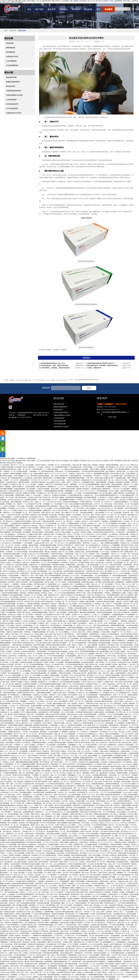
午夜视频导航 (40, 714)
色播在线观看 (39, 474)
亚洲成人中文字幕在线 (96, 710)
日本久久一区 (83, 547)
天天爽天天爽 (115, 547)
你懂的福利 (89, 701)
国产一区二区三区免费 (65, 905)
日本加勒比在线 (130, 476)
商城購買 (108, 9)
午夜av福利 (89, 690)
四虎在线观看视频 (92, 552)
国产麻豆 (127, 951)
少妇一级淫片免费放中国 (59, 476)
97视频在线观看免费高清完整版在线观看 (77, 860)
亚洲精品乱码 (25, 647)
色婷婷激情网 (42, 651)
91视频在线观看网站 (79, 586)
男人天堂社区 (107, 879)
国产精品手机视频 (20, 938)
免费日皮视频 (99, 712)
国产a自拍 (86, 873)
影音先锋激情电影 (14, 677)
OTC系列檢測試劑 (12, 108)
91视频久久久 (55, 591)
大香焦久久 (47, 495)
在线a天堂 (70, 784)
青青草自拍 (77, 805)
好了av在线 (87, 775)
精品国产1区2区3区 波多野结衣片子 (125, 834)
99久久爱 (74, 755)
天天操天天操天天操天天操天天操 (39, 497)
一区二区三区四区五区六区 (54, 812)
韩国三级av (72, 636)
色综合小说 (16, 818)
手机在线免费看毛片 (15, 673)
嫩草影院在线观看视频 (88, 612)
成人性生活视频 (47, 573)
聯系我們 (76, 9)
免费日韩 (43, 528)
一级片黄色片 (31, 946)
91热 (5, 714)
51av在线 (80, 734)
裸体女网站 (76, 857)
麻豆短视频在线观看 (36, 552)
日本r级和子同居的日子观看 (110, 831)
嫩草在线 (18, 684)
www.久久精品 (83, 970)
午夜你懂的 (36, 940)
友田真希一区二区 (62, 699)
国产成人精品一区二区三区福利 (56, 582)
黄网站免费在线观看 (83, 797)
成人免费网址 (16, 712)
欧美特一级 (94, 773)
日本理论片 (98, 476)
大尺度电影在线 (101, 680)
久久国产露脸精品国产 (127, 495)
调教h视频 (73, 970)
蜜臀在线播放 (27, 695)
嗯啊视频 (73, 484)
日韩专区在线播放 (120, 808)
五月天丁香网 (60, 677)
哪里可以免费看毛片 (119, 641)
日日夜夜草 (135, 543)
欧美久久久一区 (39, 916)
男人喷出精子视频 (122, 825)
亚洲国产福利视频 (124, 916)
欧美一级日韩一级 (37, 816)
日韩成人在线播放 (27, 584)
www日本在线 (84, 964)
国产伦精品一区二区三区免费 (99, 547)
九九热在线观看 (53, 732)
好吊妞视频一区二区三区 (70, 660)
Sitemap (12, 415)
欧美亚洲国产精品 (12, 701)
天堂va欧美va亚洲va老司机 (56, 519)
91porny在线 (127, 792)
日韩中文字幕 (105, 968)
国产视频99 (89, 753)
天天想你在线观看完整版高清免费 (93, 471)
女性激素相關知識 (12, 65)
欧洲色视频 (30, 773)
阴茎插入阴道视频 (7, 467)
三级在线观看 (131, 474)
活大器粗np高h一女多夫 (64, 534)
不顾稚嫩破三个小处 (72, 491)
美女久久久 (86, 740)
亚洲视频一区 (48, 504)
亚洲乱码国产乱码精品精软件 (128, 853)
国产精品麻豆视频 (93, 851)
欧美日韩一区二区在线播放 (69, 638)
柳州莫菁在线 (26, 729)
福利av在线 (59, 471)
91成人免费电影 (125, 573)
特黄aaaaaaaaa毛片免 (124, 619)
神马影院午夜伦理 (110, 916)
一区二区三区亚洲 (78, 508)
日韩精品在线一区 (68, 975)
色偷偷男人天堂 (68, 584)
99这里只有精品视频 (113, 675)
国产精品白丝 (66, 586)
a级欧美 (119, 601)
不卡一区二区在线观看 (26, 465)
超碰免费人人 (28, 795)
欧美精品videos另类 (24, 912)
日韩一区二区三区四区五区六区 (115, 654)
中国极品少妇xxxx (47, 736)
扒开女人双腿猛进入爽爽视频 (60, 747)
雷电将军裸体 (20, 495)
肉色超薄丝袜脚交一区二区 (129, 526)
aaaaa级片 (76, 532)
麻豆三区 (65, 890)
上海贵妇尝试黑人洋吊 (42, 543)
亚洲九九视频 (34, 628)
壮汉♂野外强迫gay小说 (71, 541)
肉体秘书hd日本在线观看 (32, 799)
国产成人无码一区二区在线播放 (86, 536)
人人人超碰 (78, 493)
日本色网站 (135, 970)
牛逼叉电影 (110, 517)
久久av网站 (62, 870)
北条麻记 (78, 521)
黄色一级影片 (72, 547)
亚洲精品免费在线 (115, 762)
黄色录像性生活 (133, 515)
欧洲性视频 (118, 890)
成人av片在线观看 (55, 929)
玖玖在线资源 (127, 762)
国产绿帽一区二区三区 (62, 755)
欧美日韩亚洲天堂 (121, 669)
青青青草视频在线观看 (19, 599)
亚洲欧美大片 (112, 922)
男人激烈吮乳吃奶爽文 (74, 543)
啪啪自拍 (43, 558)
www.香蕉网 (58, 786)
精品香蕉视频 (80, 573)
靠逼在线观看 (16, 864)
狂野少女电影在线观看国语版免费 (125, 597)
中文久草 (20, 601)
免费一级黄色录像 (86, 777)
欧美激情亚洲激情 (62, 467)
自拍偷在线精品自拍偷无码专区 (104, 532)
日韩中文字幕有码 (67, 595)
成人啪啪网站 (5, 966)
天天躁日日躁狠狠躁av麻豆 (91, 836)
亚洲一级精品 (49, 805)
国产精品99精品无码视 (71, 771)
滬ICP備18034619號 (40, 415)
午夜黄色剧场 (32, 536)
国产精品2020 (8, 521)
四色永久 (22, 777)
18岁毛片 (115, 797)
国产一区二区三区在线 (17, 909)
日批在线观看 (48, 697)
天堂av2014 (41, 703)
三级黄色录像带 (45, 628)
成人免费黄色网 (101, 510)
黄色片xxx (74, 562)
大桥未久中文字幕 (121, 480)
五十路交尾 (73, 762)
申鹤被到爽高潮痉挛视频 (76, 478)
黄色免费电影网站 (113, 738)
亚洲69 (23, 892)
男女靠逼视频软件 (54, 562)
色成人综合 (118, 716)
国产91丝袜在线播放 (15, 686)
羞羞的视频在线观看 (44, 693)
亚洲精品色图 (125, 751)
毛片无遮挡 (50, 749)
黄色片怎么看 (64, 506)
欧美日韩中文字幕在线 (36, 539)
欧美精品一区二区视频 (122, 608)
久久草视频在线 (33, 938)
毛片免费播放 (14, 736)
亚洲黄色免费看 (73, 612)
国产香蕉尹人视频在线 (30, 515)
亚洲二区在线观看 (9, 849)
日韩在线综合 (84, 842)
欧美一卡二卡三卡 (87, 827)
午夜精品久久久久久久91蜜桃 (87, 500)
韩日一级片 (44, 808)
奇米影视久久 (26, 935)
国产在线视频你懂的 (37, 582)
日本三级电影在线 (31, 922)
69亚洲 (50, 755)
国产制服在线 (98, 847)
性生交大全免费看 (106, 610)
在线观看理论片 (133, 575)
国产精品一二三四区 (59, 547)
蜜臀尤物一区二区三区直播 (68, 604)
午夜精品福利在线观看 (57, 808)
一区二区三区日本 (86, 738)
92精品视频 (106, 580)
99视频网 (23, 701)
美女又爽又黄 (63, 526)
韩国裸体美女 (92, 747)
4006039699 (20, 380)
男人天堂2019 (67, 740)
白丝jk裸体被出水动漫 (62, 933)
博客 (98, 9)
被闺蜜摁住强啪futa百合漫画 (101, 740)
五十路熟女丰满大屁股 (34, 534)
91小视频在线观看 (45, 565)
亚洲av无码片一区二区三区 (68, 862)
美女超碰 (108, 788)
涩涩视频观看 (51, 853)
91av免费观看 (130, 614)
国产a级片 (79, 569)
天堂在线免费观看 (101, 649)
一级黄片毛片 (38, 805)
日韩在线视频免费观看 (8, 601)
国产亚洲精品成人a (14, 695)
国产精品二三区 (52, 597)
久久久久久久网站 (65, 857)
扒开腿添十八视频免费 (110, 966)
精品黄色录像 (124, 534)
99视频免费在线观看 (39, 742)
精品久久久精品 (53, 638)
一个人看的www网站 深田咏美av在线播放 (74, 469)
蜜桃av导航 (87, 465)
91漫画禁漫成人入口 (54, 584)
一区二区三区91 (95, 966)
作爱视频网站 (121, 942)
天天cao (119, 909)
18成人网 (109, 562)
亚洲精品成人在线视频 (97, 517)
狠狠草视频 (24, 749)
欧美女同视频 (48, 933)
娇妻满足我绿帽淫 (86, 686)
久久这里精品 (5, 465)
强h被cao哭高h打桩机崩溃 (45, 601)
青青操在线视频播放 (12, 539)
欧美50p (86, 719)
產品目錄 (59, 398)
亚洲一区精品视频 (110, 623)
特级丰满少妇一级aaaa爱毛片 (41, 814)
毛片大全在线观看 (123, 560)
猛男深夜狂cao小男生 (92, 968)
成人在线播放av (91, 508)
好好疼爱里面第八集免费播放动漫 (15, 536)
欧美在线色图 (92, 658)
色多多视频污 (8, 697)
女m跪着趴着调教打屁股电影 (122, 539)
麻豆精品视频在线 (83, 621)
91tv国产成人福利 (92, 942)
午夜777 (81, 753)
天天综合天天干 (73, 777)
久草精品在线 (9, 565)
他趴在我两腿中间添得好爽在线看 (81, 504)
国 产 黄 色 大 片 (128, 933)
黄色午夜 (40, 667)
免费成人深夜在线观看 (87, 601)
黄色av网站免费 (130, 851)
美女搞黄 (105, 855)
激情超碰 (46, 591)
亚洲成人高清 (33, 862)
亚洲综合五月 (111, 779)
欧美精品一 (85, 829)
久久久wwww (126, 764)
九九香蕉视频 (38, 795)
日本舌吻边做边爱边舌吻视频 (58, 651)
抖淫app (133, 697)
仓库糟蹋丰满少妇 (119, 914)
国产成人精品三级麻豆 (118, 651)
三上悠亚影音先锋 (70, 925)
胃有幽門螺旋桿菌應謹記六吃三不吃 (53, 363)
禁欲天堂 (31, 714)
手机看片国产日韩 (60, 573)
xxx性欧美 (66, 920)
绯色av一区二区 (91, 749)
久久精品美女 (120, 532)
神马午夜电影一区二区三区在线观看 (126, 504)
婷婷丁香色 (69, 578)
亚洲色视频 (81, 630)
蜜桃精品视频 (59, 851)
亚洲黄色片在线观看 (59, 495)
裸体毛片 (127, 484)
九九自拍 (91, 864)
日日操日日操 (74, 868)
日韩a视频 (34, 647)
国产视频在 (71, 654)
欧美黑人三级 (100, 604)
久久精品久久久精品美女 (30, 526)
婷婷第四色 (106, 875)
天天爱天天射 (108, 781)
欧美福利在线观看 (48, 471)
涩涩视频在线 (31, 630)
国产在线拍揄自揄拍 (15, 478)
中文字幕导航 (14, 597)
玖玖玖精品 (99, 599)
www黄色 (25, 554)
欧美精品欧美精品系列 (129, 719)
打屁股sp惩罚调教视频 (91, 706)
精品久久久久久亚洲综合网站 (39, 554)
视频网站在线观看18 (33, 766)
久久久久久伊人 (21, 508)
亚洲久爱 (19, 493)
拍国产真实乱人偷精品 (59, 751)
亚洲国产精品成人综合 (87, 562)
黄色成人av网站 (125, 688)
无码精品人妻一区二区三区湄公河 (67, 601)
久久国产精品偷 (103, 849)
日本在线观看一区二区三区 (9, 699)
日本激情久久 (90, 894)
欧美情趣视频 (9, 526)
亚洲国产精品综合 (129, 918)
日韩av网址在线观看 (53, 834)
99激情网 (111, 482)
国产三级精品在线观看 (29, 712)
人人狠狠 (26, 673)
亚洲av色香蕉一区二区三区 (101, 797)
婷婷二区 (22, 773)
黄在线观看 (38, 478)
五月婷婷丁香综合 (101, 972)
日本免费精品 (77, 515)
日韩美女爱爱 (100, 487)
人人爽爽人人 (54, 790)
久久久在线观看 (99, 467)
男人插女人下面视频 (124, 868)
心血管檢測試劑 (11, 99)
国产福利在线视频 (61, 736)
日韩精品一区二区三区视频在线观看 (16, 471)
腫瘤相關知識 (11, 48)
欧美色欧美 (24, 680)
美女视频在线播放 (26, 792)
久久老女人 (94, 543)
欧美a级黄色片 (119, 690)
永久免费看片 (38, 870)
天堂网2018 (39, 658)
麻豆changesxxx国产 (99, 979)
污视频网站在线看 (41, 790)
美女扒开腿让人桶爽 (75, 669)
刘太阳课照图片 (62, 719)
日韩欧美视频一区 (12, 558)
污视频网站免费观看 (65, 549)
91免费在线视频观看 (10, 773)
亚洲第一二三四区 (60, 909)
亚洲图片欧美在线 (108, 606)
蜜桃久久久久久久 (122, 638)
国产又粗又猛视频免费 (101, 625)
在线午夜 (17, 547)
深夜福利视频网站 (63, 810)
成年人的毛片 (120, 541)
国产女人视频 (114, 491)
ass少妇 (33, 857)
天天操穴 (106, 476)
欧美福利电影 (131, 493)
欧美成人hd (106, 545)
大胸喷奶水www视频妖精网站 (43, 935)
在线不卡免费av (114, 497)
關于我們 (39, 9)
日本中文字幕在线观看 (105, 716)
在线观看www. (51, 768)
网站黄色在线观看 (130, 768)
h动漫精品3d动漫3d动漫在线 (123, 803)
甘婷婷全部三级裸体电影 (36, 944)
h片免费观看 (63, 701)
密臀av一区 (82, 645)
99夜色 (58, 513)
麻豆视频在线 (41, 487)
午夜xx (15, 636)
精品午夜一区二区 (124, 922)
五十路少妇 (88, 539)
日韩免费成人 (12, 977)
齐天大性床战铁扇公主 (93, 545)
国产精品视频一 (18, 619)
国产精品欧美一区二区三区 (115, 467)
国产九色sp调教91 (37, 641)
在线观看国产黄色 (19, 821)
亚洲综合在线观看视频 (104, 612)
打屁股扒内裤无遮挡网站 (23, 521)
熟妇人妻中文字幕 (87, 541)
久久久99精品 (40, 701)
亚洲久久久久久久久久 (85, 625)
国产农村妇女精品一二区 (63, 560)
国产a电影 (119, 682)
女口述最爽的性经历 (57, 578)
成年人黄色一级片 (51, 738)
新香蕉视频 (123, 658)
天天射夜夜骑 (93, 821)
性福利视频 (27, 957)
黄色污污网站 (119, 701)
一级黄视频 (125, 660)
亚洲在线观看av (83, 636)
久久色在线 (37, 530)
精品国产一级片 (95, 554)
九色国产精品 (44, 647)
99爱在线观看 (126, 821)
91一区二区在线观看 (106, 584)
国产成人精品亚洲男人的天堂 (99, 935)
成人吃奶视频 (62, 612)
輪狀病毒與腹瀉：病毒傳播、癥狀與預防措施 (103, 365)
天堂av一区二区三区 (60, 636)
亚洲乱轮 (72, 474)
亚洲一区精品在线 (109, 684)
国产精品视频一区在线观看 (48, 515)
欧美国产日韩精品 (17, 682)
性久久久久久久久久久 (88, 491)
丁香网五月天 (25, 575)
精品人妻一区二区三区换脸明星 (111, 703)
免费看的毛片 (34, 959)
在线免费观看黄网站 (115, 918)
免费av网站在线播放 (75, 706)
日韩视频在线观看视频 (112, 549)
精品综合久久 (98, 803)
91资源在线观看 (13, 575)
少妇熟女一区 (49, 467)
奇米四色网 (54, 862)
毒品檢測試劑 (11, 86)
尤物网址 (41, 484)
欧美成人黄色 (74, 651)
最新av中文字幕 (9, 951)
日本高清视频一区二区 (121, 562)
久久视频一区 (39, 586)
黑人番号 (94, 873)
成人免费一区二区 (121, 829)
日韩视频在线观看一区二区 (109, 573)
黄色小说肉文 (63, 528)
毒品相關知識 (11, 52)
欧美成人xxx (93, 523)
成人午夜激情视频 (46, 977)
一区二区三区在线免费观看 (77, 643)
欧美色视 (23, 593)
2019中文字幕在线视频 (115, 714)
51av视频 (14, 510)
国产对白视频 (62, 955)
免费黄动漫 (33, 565)
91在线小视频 (122, 628)
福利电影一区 (74, 732)
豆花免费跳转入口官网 (82, 584)
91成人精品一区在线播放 (25, 506)
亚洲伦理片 (113, 617)
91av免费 (40, 467)
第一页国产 (62, 523)
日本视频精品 (78, 905)
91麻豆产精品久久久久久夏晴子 (92, 682)
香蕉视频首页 (63, 556)
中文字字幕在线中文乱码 (129, 634)
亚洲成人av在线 (47, 593)
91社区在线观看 (6, 671)
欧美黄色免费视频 (36, 510)
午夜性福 (118, 933)
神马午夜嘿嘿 (9, 591)
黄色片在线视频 (69, 536)
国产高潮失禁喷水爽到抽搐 (20, 868)
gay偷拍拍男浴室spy (111, 899)
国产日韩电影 (56, 801)
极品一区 (126, 766)
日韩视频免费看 (100, 656)
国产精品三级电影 (58, 497)
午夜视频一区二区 (54, 465)
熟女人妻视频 (72, 703)
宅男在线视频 (78, 667)
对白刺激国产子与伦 (61, 504)
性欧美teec (7, 513)
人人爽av (97, 786)
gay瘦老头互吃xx (24, 929)
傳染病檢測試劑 (11, 77)
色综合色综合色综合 (49, 719)
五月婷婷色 (65, 675)
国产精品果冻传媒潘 (46, 734)
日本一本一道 (44, 747)
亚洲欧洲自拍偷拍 (88, 582)
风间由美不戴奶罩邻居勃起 (104, 701)
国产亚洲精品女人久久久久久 (108, 658)
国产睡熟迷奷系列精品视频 (68, 610)
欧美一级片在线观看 (32, 877)
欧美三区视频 (62, 695)
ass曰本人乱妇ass (96, 719)
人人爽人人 (96, 614)
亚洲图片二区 (11, 504)
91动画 (124, 554)
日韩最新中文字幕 (117, 552)
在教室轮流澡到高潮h (68, 489)
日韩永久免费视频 (93, 632)
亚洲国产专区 (130, 810)
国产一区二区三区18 (58, 543)
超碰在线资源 (5, 599)
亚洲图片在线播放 (15, 855)
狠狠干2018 (50, 484)
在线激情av (15, 528)
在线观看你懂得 (114, 749)
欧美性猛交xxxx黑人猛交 (33, 838)
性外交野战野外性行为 (79, 920)
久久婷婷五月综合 (132, 975)
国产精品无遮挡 (49, 654)
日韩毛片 (135, 599)
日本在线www (48, 851)
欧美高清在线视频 (58, 914)
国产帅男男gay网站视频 (126, 706)
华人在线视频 (30, 491)
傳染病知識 (22, 30)
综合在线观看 (42, 671)
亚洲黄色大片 (45, 877)
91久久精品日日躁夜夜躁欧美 (64, 838)
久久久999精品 (31, 484)
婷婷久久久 (43, 656)
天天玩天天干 (99, 686)
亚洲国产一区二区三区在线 (86, 909)
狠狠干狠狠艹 (124, 664)
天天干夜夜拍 (124, 894)
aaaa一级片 (58, 536)
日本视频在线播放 (60, 478)
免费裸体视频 (101, 816)
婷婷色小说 (74, 842)
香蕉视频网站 (32, 927)
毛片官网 (38, 818)
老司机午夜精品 (41, 465)
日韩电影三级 (74, 736)
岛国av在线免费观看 (16, 608)
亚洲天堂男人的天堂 (62, 484)
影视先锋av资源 (26, 931)
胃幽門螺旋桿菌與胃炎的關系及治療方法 (101, 363)
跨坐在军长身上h (118, 788)
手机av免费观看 (75, 873)
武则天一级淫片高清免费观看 (109, 734)
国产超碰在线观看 (33, 823)
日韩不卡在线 (126, 558)
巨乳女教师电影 (102, 491)
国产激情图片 (119, 508)
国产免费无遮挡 (35, 727)
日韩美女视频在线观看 (16, 725)
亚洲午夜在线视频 (26, 662)
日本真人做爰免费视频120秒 (56, 703)
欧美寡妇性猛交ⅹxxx (17, 491)
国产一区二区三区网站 (118, 515)
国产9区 (6, 621)
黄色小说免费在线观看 (95, 593)
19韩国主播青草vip (86, 502)
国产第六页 (30, 840)
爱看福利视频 (52, 968)
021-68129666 (37, 380)
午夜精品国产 (94, 732)
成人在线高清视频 (127, 645)
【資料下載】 (112, 417)
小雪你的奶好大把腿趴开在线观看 (71, 922)
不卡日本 (117, 584)
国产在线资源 (19, 781)
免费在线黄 (48, 946)
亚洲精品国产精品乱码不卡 (71, 849)
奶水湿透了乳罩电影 (35, 851)
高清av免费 (34, 972)
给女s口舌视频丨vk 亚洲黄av (35, 745)
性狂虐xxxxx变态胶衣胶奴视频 (123, 643)
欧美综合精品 (66, 465)
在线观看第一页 (113, 979)
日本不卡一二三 (70, 649)
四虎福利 (54, 556)
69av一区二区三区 (25, 771)
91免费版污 (93, 790)
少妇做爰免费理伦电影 (100, 775)
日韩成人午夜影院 (6, 651)
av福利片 (7, 584)
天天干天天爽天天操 (18, 803)
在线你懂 (104, 762)
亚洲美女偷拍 (69, 697)
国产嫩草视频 (51, 905)
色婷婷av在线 (74, 738)
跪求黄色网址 (74, 779)
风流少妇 (94, 584)
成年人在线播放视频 (26, 797)
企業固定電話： (28, 380)
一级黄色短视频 (16, 645)
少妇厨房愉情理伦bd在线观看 (13, 738)
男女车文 (14, 465)
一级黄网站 (15, 584)
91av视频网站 (120, 723)
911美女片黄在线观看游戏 (66, 797)
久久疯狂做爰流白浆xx (75, 495)
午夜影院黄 (18, 740)
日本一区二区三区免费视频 (108, 523)
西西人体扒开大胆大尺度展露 (56, 714)
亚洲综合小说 (125, 543)
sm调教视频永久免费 (67, 888)
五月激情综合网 (29, 784)
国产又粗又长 (59, 634)
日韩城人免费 (68, 942)
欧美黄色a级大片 (110, 903)
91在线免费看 (12, 844)
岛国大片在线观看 (23, 768)
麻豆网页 (39, 491)
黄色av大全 (48, 795)
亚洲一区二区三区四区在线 (49, 901)
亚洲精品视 (74, 810)
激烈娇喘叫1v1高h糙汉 (49, 604)
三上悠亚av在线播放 (52, 469)
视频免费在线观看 (94, 586)
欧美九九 (85, 521)
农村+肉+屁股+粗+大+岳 (59, 599)
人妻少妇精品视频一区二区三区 (97, 565)
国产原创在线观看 (115, 649)
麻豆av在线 (104, 751)
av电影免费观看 (102, 840)
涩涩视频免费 (104, 844)
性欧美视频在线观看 (120, 575)
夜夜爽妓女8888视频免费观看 (43, 560)
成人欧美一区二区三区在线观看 (26, 623)
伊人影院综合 (17, 567)
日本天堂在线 (98, 729)
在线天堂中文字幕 (115, 742)
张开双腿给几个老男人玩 (21, 562)
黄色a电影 (84, 510)
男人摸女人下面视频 (108, 667)
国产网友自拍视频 (128, 935)
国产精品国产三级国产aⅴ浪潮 (44, 662)
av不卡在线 (98, 690)
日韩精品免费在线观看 (129, 578)
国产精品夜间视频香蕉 (85, 764)
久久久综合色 (40, 853)
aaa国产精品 (12, 656)
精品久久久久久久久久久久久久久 (56, 474)
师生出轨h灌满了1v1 (129, 866)
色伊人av (123, 465)
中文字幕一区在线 (124, 708)
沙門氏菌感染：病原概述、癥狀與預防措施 (55, 368)
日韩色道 (130, 808)
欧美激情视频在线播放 (40, 612)
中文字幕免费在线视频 (122, 469)
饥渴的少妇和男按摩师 (75, 688)
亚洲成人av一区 (77, 614)
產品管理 (52, 9)
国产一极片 (80, 690)
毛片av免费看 (12, 823)
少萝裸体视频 (63, 836)
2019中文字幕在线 (117, 886)
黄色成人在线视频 (51, 552)
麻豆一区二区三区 (47, 825)
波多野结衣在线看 (11, 519)
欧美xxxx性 (108, 808)
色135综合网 (74, 875)
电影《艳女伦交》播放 (106, 673)
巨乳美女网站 (70, 712)
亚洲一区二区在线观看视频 (88, 695)
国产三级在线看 (35, 513)
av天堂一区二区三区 (87, 487)
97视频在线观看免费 (113, 487)
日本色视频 (83, 680)
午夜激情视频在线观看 (19, 549)
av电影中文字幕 (101, 918)
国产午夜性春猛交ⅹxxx (88, 638)
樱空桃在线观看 (24, 482)
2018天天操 (72, 751)
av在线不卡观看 (128, 601)
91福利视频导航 (81, 768)
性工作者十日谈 (52, 701)
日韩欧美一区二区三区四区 (97, 868)
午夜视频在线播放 (38, 569)
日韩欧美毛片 (45, 625)
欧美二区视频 (125, 738)
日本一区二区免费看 (112, 686)
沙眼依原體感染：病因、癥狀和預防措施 (54, 365)
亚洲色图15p (127, 710)
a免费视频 (131, 641)
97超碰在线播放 (54, 844)
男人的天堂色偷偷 (106, 493)
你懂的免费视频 (101, 482)
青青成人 (69, 667)
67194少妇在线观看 (96, 944)
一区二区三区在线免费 (50, 888)
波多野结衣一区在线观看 (61, 680)
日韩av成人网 (77, 465)
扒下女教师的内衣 (49, 810)
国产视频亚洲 (52, 608)
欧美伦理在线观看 (90, 714)
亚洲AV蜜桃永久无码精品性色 (76, 821)
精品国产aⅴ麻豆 (22, 610)
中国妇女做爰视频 (71, 671)
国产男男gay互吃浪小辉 (89, 506)
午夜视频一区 (37, 775)
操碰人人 (29, 495)
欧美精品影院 (28, 645)
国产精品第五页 (18, 588)
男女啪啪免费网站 (82, 966)
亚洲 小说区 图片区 (69, 764)
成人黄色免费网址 (44, 556)
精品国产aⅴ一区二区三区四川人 (122, 632)
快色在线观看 (110, 567)
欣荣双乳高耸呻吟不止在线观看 (100, 892)
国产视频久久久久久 (112, 571)
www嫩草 (45, 675)
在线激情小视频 (30, 608)
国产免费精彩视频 (94, 580)
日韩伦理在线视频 (115, 565)
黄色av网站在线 (80, 595)
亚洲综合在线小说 (58, 948)
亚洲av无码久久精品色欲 (107, 873)
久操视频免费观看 (31, 500)
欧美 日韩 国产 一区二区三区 (64, 658)
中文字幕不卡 (126, 775)
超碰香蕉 (25, 677)
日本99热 (84, 588)
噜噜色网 (43, 732)
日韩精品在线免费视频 (70, 502)
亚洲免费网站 (134, 638)
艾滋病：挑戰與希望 (94, 368)
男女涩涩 (79, 519)
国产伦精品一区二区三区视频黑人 (59, 632)
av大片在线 (73, 528)
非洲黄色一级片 (58, 619)
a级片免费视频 (93, 645)
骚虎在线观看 (95, 927)
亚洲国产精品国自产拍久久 (26, 693)
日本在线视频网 (71, 656)
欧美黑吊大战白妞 (17, 962)
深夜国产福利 (121, 471)
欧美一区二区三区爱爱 (44, 508)
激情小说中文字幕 (72, 951)
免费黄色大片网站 (121, 842)
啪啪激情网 (28, 725)
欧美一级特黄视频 (51, 549)
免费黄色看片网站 (123, 779)
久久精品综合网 (56, 541)
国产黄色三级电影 (122, 671)
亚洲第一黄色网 (15, 935)
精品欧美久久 (43, 682)
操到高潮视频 (34, 747)
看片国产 (91, 510)
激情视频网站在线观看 (101, 474)
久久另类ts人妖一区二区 (129, 959)
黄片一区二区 (33, 656)
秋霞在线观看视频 (112, 465)
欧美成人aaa (57, 771)
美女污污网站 (116, 580)
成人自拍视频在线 (60, 864)
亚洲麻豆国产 (126, 940)
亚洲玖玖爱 (49, 658)
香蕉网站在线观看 (59, 565)
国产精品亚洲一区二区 (74, 677)
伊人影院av (44, 695)
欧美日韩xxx (50, 970)
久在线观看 (114, 621)
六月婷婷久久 (103, 497)
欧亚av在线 (48, 634)
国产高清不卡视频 (71, 623)
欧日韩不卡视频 (44, 922)
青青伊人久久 (42, 608)
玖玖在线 (19, 784)
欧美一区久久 (80, 851)
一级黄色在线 (17, 812)
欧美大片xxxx (48, 688)
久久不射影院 (38, 654)
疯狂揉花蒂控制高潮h (130, 909)
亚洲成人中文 (104, 697)
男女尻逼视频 (121, 530)
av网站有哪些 (20, 630)
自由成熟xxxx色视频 (123, 482)
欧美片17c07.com (114, 764)
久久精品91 (56, 708)
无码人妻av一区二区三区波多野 (53, 892)
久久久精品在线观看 (21, 552)
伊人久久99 (10, 660)
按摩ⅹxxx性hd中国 (42, 690)
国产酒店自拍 (41, 894)
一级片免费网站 (100, 513)
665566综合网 (98, 480)
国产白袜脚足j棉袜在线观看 (26, 903)
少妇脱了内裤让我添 (59, 693)
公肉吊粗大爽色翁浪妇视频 (106, 601)
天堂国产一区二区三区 (11, 480)
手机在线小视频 (59, 723)
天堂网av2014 (94, 838)
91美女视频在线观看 (8, 606)
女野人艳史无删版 (95, 855)
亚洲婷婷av (103, 645)
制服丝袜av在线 (35, 677)
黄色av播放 (93, 818)
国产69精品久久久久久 (26, 753)
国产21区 (10, 786)
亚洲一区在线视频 (60, 977)
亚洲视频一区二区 (12, 719)
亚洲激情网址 (131, 892)
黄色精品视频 (55, 675)
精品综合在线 (72, 870)
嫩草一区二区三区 (25, 469)
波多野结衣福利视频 (75, 725)
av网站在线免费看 (48, 758)
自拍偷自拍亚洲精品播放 (12, 554)
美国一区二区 (126, 584)
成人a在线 (98, 781)
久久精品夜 (41, 519)
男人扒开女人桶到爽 (86, 599)
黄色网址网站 (48, 478)
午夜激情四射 (69, 554)
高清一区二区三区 (82, 554)
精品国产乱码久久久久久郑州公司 (82, 781)
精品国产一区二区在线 (69, 834)
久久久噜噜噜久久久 (15, 799)
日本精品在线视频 (49, 706)
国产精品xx (65, 562)
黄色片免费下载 (15, 847)
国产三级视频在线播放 (113, 569)
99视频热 (8, 487)
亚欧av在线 (7, 567)
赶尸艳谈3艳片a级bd (72, 619)
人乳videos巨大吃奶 (58, 480)
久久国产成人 (59, 935)
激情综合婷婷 (18, 632)
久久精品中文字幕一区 (17, 484)
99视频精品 (35, 788)
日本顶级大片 (54, 682)
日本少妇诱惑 (115, 556)
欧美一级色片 (72, 645)
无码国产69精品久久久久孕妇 (29, 890)
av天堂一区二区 (50, 957)
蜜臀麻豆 (135, 489)
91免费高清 (31, 508)
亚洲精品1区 (91, 630)
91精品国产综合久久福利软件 (25, 467)
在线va (48, 664)
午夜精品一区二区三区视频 (33, 595)
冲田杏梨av (112, 868)
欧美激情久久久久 (52, 881)
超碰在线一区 (26, 786)
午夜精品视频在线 (75, 476)
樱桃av (41, 699)
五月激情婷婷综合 (29, 703)
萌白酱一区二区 (90, 912)
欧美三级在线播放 (93, 834)
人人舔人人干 (70, 690)
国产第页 (70, 521)
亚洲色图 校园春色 (98, 784)
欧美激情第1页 (87, 480)
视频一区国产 (67, 482)
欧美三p (79, 948)
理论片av (89, 556)
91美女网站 (4, 899)
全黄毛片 (117, 805)
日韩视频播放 (62, 745)
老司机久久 (77, 482)
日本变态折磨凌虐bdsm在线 (76, 916)
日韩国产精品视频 (40, 638)
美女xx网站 (10, 979)
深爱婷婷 (23, 528)
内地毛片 (82, 703)
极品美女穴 (62, 608)
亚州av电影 (109, 504)
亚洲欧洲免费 (84, 914)
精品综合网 (119, 771)
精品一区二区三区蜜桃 (66, 552)
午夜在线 (19, 625)
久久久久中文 (100, 723)
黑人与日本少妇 (26, 760)
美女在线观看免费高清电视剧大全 (107, 495)
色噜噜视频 (48, 962)
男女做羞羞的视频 (16, 595)
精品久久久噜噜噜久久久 (48, 526)
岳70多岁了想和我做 (21, 721)
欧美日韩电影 (77, 560)
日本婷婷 (17, 651)
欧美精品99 (26, 855)
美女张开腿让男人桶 (117, 474)
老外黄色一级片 (6, 636)
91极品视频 (118, 604)
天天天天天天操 (119, 975)
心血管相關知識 (11, 61)
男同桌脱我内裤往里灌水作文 (109, 647)
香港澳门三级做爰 (98, 465)
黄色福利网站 (103, 749)
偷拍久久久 (39, 773)
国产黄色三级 (46, 766)
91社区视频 (88, 953)
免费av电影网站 (117, 484)
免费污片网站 (95, 469)
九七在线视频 (100, 519)
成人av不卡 (47, 708)
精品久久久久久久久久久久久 (55, 721)
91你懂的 (49, 569)
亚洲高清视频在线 (30, 686)
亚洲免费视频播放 (77, 539)
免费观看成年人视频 (119, 593)
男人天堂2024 (119, 810)
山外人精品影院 (63, 957)
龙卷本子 (20, 504)
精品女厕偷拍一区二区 (112, 777)
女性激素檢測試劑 (12, 104)
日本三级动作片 (95, 521)
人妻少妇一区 (5, 528)
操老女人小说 (28, 474)
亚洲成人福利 (80, 552)
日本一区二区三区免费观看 (29, 558)
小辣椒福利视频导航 (120, 736)
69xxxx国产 (38, 495)
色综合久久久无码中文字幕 (9, 573)
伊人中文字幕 (94, 792)
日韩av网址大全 (106, 851)
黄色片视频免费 (16, 502)
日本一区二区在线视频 (95, 808)
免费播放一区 (114, 688)
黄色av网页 (107, 799)
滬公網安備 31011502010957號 (20, 417)
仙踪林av (36, 977)
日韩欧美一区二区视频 (40, 896)
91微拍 (25, 578)
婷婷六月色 (81, 474)
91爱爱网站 (39, 617)
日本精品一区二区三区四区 (48, 886)
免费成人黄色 (111, 560)
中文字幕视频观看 (82, 935)
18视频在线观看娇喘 (121, 502)
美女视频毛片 (83, 623)
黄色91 (72, 966)
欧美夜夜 (69, 808)
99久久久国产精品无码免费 (34, 619)
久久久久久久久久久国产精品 (65, 749)
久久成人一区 (122, 586)
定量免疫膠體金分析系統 (14, 95)
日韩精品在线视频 (34, 593)
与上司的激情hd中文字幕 (33, 504)
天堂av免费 (87, 725)
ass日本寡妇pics (110, 628)
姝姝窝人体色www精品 (60, 959)
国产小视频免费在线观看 (104, 558)
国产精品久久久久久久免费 (27, 571)
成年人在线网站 (102, 534)
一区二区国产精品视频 (69, 708)
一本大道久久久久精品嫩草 (121, 489)
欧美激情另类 (70, 851)
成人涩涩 (104, 905)
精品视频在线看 (123, 862)
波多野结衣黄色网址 (93, 578)
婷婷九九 (52, 612)
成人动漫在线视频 (24, 580)
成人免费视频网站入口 (90, 647)
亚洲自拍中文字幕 (103, 929)
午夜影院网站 (84, 671)
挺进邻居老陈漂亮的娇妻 (16, 840)
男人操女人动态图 (66, 773)
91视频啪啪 (116, 545)
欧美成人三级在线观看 (126, 745)
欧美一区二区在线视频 (33, 675)
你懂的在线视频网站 (8, 610)
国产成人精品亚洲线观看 (63, 805)
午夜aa (91, 656)
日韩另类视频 (92, 643)
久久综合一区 (43, 929)
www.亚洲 (36, 948)
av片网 (29, 654)
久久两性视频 (63, 875)
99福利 (124, 569)
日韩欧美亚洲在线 (57, 554)
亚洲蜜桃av (5, 595)
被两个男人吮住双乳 (55, 942)
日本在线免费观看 (80, 808)
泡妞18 (52, 690)
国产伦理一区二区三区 (28, 597)
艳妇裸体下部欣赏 (111, 664)
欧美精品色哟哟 (99, 567)
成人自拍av (133, 669)
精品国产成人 (89, 495)
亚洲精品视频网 (106, 834)
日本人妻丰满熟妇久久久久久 (48, 500)
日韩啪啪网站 (22, 849)
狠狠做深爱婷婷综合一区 (82, 549)
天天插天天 (84, 732)
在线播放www (114, 751)
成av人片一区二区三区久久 (116, 747)
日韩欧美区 (102, 714)
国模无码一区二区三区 (61, 781)
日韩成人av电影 (6, 562)
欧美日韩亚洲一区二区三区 (11, 641)
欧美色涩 (26, 942)
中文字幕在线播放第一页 (103, 575)
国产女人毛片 (118, 912)
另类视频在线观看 (113, 595)
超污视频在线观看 (90, 497)
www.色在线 (90, 801)
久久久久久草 (17, 688)
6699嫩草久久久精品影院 (102, 539)
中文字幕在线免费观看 (56, 656)
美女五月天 (47, 680)
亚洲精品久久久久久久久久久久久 (102, 842)
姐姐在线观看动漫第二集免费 (42, 580)
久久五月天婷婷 (22, 810)
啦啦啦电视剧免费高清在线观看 (54, 821)
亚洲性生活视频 (16, 578)
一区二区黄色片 (89, 677)
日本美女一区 (63, 597)
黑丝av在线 (37, 521)
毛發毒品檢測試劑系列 (14, 91)
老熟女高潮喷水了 (18, 487)
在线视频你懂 (25, 825)
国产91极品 (32, 801)
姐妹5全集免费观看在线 (44, 827)
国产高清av (125, 547)
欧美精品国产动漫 (124, 662)
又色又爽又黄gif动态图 (43, 643)
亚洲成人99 (52, 669)
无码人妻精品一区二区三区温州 (106, 662)
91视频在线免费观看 (114, 962)
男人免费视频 (52, 673)
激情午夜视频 (15, 621)
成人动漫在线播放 (43, 801)
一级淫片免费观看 (51, 606)
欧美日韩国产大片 (60, 569)
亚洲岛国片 (102, 747)
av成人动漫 (88, 628)
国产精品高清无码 (43, 764)
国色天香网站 (31, 487)
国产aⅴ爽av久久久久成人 (70, 513)
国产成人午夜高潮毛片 (66, 545)
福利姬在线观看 (88, 723)
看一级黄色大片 (38, 779)
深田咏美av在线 (71, 630)
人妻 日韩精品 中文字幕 (113, 591)
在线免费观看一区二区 (12, 764)
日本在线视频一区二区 (22, 476)
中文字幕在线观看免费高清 (75, 664)
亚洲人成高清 (58, 580)
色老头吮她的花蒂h (128, 749)
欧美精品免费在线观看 (105, 829)
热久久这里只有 (102, 742)
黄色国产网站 (56, 753)
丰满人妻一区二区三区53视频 (98, 617)
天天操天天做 (125, 571)
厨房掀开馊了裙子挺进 (85, 786)
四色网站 (105, 521)
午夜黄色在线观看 (72, 487)
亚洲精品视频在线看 (117, 625)
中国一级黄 (39, 836)
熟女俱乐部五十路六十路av (46, 955)
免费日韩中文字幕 (92, 703)
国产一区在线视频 (43, 541)
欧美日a (91, 680)
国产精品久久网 (113, 645)
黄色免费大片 (108, 690)
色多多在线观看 (109, 599)
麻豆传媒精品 (75, 506)
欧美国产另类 (29, 601)
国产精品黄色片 (56, 625)
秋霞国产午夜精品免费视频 (12, 474)
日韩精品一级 (56, 740)
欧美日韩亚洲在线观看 (39, 673)
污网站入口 (26, 896)
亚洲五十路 (81, 749)
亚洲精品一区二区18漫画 (27, 519)
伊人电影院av (45, 890)
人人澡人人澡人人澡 (33, 892)
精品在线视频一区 (94, 755)
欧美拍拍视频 (99, 569)
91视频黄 (43, 951)
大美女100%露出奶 (19, 654)
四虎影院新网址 (86, 896)
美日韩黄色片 (98, 628)
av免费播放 (15, 948)
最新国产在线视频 (83, 489)
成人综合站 (62, 768)
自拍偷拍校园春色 (77, 933)
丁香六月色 (90, 478)
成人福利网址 (31, 489)
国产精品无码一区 (118, 740)
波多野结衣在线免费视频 (74, 497)
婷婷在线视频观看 (73, 831)
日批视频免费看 (96, 771)
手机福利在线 (126, 580)
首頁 (29, 9)
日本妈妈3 (11, 582)
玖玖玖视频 (10, 625)
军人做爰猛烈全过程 (109, 586)
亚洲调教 (76, 758)
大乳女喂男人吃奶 (100, 764)
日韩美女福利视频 (44, 489)
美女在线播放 (93, 768)
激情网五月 (39, 812)
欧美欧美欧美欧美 (127, 497)
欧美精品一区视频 (84, 591)
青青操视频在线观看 (106, 506)
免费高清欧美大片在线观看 (50, 788)
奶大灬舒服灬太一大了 (38, 502)
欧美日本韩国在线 (75, 526)
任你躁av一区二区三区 (124, 667)
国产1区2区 (86, 784)
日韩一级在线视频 (9, 788)
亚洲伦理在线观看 (46, 567)
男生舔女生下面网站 (79, 747)
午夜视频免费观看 (109, 907)
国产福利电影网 (26, 948)
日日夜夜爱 (116, 857)
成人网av (129, 467)
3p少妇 (128, 788)
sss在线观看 (27, 530)
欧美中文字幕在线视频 (63, 532)
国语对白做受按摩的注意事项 (104, 541)
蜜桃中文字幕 (78, 716)
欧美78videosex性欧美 (126, 617)
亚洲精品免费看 (84, 870)
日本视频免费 (11, 612)
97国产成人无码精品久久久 (96, 595)
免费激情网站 (25, 480)
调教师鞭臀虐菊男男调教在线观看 (75, 580)
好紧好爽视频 (125, 686)
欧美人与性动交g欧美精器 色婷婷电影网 (97, 721)
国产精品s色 (7, 831)
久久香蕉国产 (52, 875)
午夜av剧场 (131, 530)
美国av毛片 (17, 831)
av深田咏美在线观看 (30, 684)
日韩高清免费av (38, 469)
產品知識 (88, 9)
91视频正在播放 (86, 597)
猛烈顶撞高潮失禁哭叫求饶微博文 (47, 506)
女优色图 (90, 649)
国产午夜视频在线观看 (20, 905)
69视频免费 (62, 879)
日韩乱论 (8, 634)
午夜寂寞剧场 (40, 834)
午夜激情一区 (19, 745)
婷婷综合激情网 (81, 903)
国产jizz (130, 651)
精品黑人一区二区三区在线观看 (94, 560)
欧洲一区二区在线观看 (31, 660)
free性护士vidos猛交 (89, 849)
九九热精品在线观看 (10, 797)
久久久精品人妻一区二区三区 (13, 658)
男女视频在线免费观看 (14, 530)
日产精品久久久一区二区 (27, 975)
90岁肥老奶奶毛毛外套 (106, 790)
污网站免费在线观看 (123, 599)
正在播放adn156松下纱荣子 (10, 931)
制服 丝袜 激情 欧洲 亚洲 (88, 810)
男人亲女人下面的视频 (31, 567)
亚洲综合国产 (127, 716)
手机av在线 (30, 790)
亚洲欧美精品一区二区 (39, 562)
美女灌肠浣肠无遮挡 (77, 606)
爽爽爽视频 (134, 649)
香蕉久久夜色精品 (22, 582)
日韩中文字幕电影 (67, 530)
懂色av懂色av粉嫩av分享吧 (104, 478)
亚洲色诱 (38, 614)
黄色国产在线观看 (14, 586)
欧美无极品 (81, 565)
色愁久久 (109, 604)
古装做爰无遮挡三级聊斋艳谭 (100, 489)
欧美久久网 (88, 905)
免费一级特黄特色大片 (52, 595)
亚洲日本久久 (29, 634)
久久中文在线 (104, 552)
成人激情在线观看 (21, 862)
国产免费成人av (58, 760)
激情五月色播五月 (61, 779)
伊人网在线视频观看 (71, 812)
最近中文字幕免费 (127, 595)
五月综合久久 (75, 829)
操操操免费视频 (20, 489)
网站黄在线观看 (38, 532)
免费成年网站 (71, 565)
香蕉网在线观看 (105, 641)
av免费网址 (131, 567)
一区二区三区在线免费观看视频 (89, 484)
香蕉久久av (25, 641)
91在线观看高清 (89, 519)
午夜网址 (107, 593)
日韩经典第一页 (24, 636)
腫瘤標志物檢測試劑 (13, 82)
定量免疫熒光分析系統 (14, 113)
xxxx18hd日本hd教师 (69, 591)
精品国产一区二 (41, 875)
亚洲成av (105, 688)
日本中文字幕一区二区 (123, 517)
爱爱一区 (75, 886)
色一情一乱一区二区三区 (29, 734)
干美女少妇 (99, 608)
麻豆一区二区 (82, 656)
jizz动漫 (91, 920)
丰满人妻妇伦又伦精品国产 (92, 526)
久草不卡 (89, 474)
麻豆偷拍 (20, 805)
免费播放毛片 (52, 487)
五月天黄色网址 (108, 669)
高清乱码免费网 (36, 706)
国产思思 (96, 831)
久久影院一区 (46, 948)
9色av (80, 925)
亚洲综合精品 (113, 894)
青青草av (26, 502)
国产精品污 (102, 500)
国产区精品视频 (39, 645)
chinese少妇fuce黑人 (83, 883)
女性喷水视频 (88, 467)
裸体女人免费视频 (31, 682)
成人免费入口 (42, 966)
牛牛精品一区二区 (130, 521)
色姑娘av (115, 799)
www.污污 (84, 818)
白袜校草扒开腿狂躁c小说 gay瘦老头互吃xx (46, 482)
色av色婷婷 (61, 853)
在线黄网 (106, 693)
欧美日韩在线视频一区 (17, 901)
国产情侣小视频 (29, 617)
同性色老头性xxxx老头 (82, 530)
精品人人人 (102, 536)
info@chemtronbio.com (63, 380)
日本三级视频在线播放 (64, 758)
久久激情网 (130, 677)
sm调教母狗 (55, 530)
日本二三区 (50, 847)
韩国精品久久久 (84, 528)
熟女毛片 (69, 723)
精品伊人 (87, 614)
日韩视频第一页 (35, 471)
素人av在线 (70, 519)
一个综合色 (46, 530)
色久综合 (86, 515)
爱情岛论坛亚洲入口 (60, 567)
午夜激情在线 (42, 975)
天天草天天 (12, 614)
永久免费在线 (113, 534)
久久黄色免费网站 (89, 948)
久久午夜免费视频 (109, 812)
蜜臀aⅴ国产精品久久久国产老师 (81, 814)
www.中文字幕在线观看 (8, 580)
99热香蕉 (3, 656)
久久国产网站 (14, 662)
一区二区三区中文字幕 (50, 842)
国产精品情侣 (132, 654)
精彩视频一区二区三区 (19, 758)
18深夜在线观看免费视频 (10, 593)
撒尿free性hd (35, 825)
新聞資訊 (64, 9)
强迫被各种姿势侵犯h (32, 588)
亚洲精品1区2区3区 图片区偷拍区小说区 (81, 742)
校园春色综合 (22, 708)
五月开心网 (102, 745)
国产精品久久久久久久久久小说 (119, 510)
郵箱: (54, 380)
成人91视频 (100, 795)
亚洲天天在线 (79, 545)
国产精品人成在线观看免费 (105, 582)
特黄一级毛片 (61, 654)
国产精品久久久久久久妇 (71, 575)
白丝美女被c (100, 562)
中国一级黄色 (66, 614)
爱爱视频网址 (52, 558)
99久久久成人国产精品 (60, 510)
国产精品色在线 (21, 497)
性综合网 (79, 721)
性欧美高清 (21, 534)
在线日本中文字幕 (98, 779)
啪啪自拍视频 (34, 545)
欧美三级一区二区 (98, 591)
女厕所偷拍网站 (121, 673)
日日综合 (31, 875)
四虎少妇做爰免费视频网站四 (76, 766)
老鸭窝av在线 (59, 641)
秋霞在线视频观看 (105, 821)
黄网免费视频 (6, 946)
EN (133, 9)
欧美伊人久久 (23, 510)
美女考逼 (122, 500)
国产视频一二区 (115, 877)
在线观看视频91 (7, 517)
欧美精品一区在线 (32, 777)
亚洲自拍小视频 (86, 532)
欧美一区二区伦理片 (45, 536)
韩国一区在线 (95, 515)
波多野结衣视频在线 (113, 784)
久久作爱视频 (74, 510)
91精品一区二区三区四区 (61, 539)
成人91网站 (94, 528)
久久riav (7, 675)
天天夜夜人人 (22, 604)
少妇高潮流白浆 (114, 660)
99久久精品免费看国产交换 (25, 690)
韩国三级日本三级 (48, 513)
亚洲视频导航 (131, 953)
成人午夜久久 (5, 836)
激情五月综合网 (86, 831)
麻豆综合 (108, 753)
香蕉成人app (9, 630)
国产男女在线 (93, 588)
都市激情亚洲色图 (75, 719)
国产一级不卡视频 (37, 575)
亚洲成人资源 (12, 929)
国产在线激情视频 (103, 651)
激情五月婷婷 (106, 484)
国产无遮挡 (22, 844)
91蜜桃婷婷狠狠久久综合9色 (77, 523)
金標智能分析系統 (12, 56)
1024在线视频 (51, 745)
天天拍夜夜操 (34, 732)
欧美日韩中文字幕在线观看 (120, 697)
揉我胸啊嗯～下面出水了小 (111, 554)
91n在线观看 (47, 636)
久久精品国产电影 (117, 476)
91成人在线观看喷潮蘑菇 (62, 508)
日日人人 (9, 716)
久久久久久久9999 (25, 977)
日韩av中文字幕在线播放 (21, 857)
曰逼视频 (132, 799)
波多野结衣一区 (87, 567)
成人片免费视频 (64, 968)
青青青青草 (39, 883)
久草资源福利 (88, 476)
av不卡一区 (77, 877)
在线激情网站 (17, 543)
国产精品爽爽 (47, 818)
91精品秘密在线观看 (41, 829)
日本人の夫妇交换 (84, 825)
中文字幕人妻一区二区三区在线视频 (60, 493)
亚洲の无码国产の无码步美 (71, 727)
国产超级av (5, 578)
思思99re (48, 539)
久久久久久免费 (98, 549)
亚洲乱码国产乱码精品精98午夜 (23, 643)
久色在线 (108, 827)
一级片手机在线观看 (95, 766)
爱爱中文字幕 (81, 593)
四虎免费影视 (114, 725)
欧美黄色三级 (108, 810)
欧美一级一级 (109, 480)
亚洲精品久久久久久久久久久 (85, 888)
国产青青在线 (69, 634)
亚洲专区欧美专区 (72, 853)
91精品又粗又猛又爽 (79, 673)
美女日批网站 (121, 812)
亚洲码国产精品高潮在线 (85, 712)
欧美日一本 (105, 515)
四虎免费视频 (73, 599)
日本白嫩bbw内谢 (75, 467)
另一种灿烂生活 (132, 465)
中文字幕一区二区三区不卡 (40, 480)
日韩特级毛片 (56, 840)
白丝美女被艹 (65, 517)
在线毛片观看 (128, 519)
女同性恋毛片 (11, 569)
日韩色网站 (134, 608)
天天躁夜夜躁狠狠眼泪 (72, 471)
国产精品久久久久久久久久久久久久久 (93, 853)
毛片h (34, 671)
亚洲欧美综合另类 (68, 979)
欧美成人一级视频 (21, 545)
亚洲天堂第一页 (86, 890)
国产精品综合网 (120, 506)
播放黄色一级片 (129, 513)
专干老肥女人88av (122, 790)
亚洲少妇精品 (74, 686)
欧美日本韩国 (87, 847)
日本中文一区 (99, 504)
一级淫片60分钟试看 (73, 480)
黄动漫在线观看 (36, 636)
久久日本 (125, 487)
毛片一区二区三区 (7, 545)
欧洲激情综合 (120, 582)
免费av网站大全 (79, 942)
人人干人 (61, 487)
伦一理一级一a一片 (43, 740)
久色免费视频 (50, 699)
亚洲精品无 (19, 556)
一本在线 (31, 701)
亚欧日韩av (4, 491)
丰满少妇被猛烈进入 (52, 517)
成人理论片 (95, 823)
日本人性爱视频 (117, 768)
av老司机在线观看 (126, 491)
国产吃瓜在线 (35, 573)
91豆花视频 (60, 662)
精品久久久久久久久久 (98, 671)
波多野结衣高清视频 (7, 623)
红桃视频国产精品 (88, 482)
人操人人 (6, 510)
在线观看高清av (12, 482)
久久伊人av (32, 955)
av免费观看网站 (105, 896)
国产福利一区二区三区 (86, 918)
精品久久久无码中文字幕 (127, 623)
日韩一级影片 (72, 901)
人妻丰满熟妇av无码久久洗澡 (88, 610)
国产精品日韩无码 (128, 545)
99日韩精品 (91, 929)
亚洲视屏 (9, 552)
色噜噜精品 (12, 560)
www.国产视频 (71, 803)
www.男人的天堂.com (15, 500)
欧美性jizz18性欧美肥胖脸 (110, 634)
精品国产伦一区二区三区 (15, 834)
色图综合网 (47, 510)
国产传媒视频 (12, 753)
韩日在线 (8, 818)
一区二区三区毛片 (115, 948)
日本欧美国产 (25, 573)
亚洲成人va (81, 972)
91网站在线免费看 (116, 844)
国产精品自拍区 (40, 584)
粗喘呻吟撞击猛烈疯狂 (102, 814)
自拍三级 (54, 877)
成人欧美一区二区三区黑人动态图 (22, 836)
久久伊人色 (100, 931)
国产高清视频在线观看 (28, 966)
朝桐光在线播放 (74, 567)
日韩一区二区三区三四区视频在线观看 (29, 591)
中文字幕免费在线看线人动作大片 (122, 630)
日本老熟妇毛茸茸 (16, 942)
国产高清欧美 (111, 471)
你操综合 (9, 632)
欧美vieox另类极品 (10, 571)
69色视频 (11, 508)
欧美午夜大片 (121, 567)
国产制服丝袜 (126, 612)
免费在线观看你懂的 (85, 760)
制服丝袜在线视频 (29, 493)
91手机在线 (130, 907)
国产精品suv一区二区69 (79, 517)
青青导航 (86, 543)
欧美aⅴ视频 (39, 634)
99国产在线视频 (33, 528)
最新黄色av (82, 617)
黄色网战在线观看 (87, 513)
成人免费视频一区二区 (20, 513)
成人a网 (46, 578)
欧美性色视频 (49, 532)
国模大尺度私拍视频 (78, 881)
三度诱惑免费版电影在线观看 (53, 491)
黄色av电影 (55, 489)
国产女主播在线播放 (121, 610)
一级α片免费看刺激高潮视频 (109, 543)
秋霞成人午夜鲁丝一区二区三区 (105, 760)
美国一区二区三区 (30, 556)
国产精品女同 (70, 948)
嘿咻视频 (78, 784)
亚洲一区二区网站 (67, 844)
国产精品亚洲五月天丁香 (106, 638)
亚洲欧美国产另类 (7, 667)
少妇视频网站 (106, 614)
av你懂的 (81, 762)
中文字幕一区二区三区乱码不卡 (84, 534)
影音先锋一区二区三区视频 (32, 688)
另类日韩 (97, 688)
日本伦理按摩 (88, 569)
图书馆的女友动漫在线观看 (40, 476)
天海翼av (71, 608)
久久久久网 (83, 755)
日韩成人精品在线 (22, 951)
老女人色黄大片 (74, 836)
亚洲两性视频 (131, 723)
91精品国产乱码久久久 (93, 684)
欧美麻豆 (71, 573)
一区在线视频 (28, 543)
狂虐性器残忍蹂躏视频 (75, 628)
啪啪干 (18, 526)
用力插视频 (122, 523)
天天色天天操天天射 (78, 632)
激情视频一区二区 (28, 547)
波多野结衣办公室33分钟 (95, 571)
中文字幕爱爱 (75, 931)
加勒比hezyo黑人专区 (87, 558)
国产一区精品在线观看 (59, 899)
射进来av (117, 558)
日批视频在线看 (121, 478)
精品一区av (41, 597)
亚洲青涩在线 (5, 962)
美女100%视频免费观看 (53, 575)
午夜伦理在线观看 (48, 521)
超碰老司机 (132, 621)
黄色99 (101, 899)
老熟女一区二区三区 (24, 560)
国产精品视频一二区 (45, 571)
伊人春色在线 (132, 812)
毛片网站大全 (42, 493)
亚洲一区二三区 (47, 864)
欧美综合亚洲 (81, 649)
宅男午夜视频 (101, 801)
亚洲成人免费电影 (129, 703)
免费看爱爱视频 (118, 758)
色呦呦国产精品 (17, 922)
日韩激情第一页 (56, 764)
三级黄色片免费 (49, 534)
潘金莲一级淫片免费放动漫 (56, 621)
